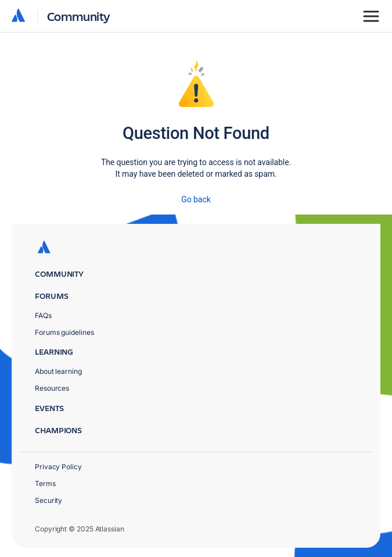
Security (48, 500)
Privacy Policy (58, 467)
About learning (58, 371)
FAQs (43, 315)
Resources (52, 388)
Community (79, 16)
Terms (45, 483)
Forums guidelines (64, 332)
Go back (196, 199)
